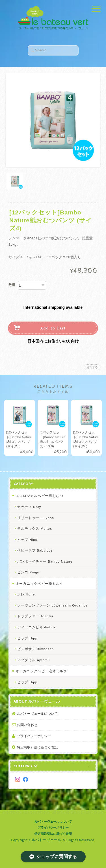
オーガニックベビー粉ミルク (39, 583)
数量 (12, 285)
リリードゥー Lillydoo (36, 518)
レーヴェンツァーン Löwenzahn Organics (52, 605)
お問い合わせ (27, 725)
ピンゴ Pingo (28, 572)
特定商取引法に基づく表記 (37, 747)
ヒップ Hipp (27, 540)
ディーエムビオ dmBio (36, 627)
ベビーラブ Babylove (35, 550)
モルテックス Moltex (35, 528)
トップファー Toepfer (35, 616)
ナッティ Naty (29, 507)
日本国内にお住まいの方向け (53, 341)
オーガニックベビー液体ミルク (41, 671)
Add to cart (53, 328)
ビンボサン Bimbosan (35, 649)
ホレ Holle (26, 594)
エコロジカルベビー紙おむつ (39, 496)
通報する (92, 367)
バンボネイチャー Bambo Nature (45, 561)
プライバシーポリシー (34, 736)
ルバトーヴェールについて (37, 713)
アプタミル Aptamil (33, 660)
